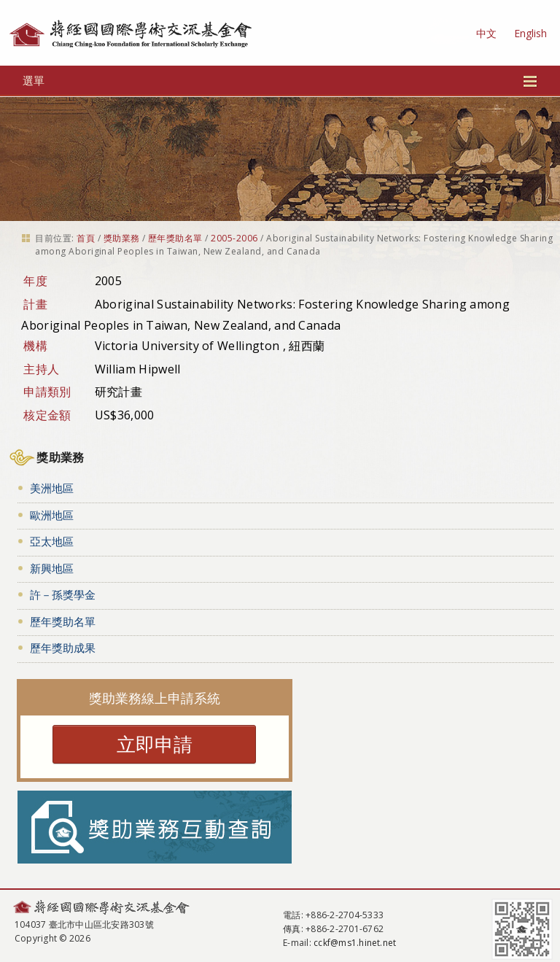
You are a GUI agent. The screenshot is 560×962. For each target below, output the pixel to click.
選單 (280, 80)
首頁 (86, 238)
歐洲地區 (52, 515)
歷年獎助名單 (175, 238)
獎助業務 (122, 238)
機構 (35, 346)
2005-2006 (234, 238)
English (530, 33)
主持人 (41, 369)
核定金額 (47, 415)
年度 (35, 281)
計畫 (35, 304)
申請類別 (47, 392)
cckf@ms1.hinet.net (355, 943)
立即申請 (155, 744)
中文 (486, 33)
